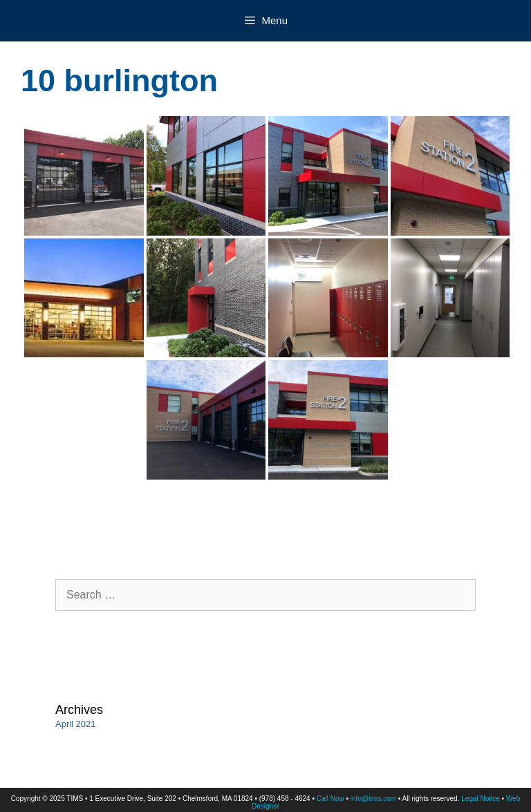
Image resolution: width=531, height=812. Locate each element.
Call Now (330, 799)
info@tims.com (373, 799)
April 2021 (76, 724)
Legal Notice (481, 799)
